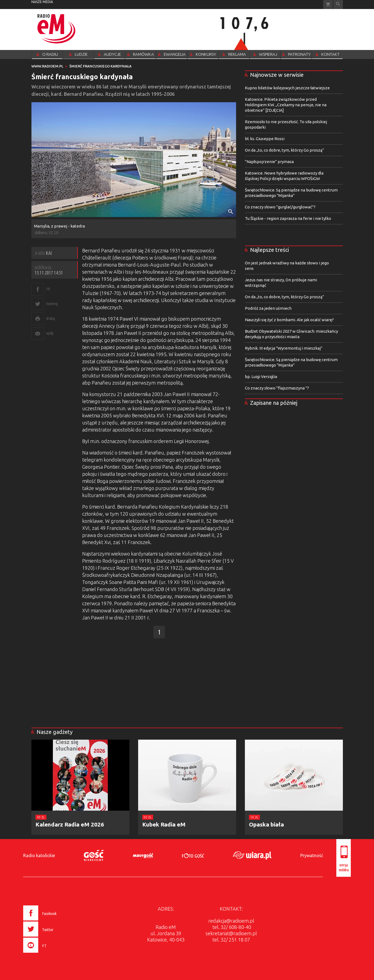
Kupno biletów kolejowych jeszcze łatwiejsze (287, 88)
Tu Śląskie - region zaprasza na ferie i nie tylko (288, 218)
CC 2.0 (54, 233)
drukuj (51, 318)
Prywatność (312, 855)
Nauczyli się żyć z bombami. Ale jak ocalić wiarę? (289, 320)
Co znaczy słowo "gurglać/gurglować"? (280, 207)
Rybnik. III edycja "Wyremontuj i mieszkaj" (284, 348)
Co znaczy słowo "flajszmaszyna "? (277, 388)
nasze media (42, 2)
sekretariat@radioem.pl (231, 933)
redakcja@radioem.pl (231, 921)
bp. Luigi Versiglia (261, 377)
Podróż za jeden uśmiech (268, 308)
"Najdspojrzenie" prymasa (269, 162)
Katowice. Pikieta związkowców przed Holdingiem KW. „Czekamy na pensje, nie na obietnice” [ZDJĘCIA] (286, 105)
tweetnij (52, 304)
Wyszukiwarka (338, 5)
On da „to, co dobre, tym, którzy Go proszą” (284, 150)
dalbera (41, 233)
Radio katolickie (39, 855)
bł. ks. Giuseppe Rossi (265, 139)
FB (48, 289)
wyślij (50, 333)
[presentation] (51, 954)
